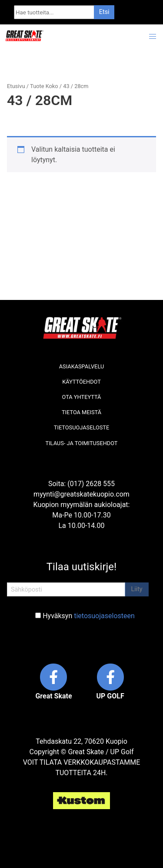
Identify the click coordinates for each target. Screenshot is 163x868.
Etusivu (16, 86)
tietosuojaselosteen (104, 616)
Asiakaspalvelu (82, 366)
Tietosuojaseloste (81, 427)
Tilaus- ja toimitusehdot (82, 443)
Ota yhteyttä (82, 397)
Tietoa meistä (81, 412)
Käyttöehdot (81, 382)
